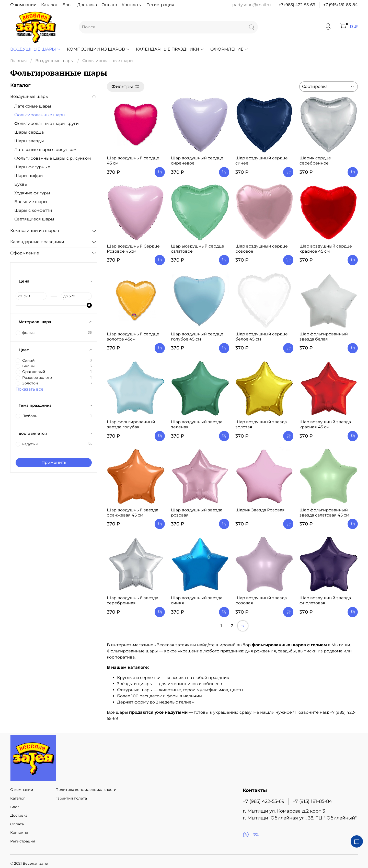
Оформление (229, 49)
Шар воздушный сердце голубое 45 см (197, 337)
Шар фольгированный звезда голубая (131, 424)
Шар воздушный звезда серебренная (133, 600)
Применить (54, 462)
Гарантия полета (71, 798)
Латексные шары (33, 106)
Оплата (109, 5)
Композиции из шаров (98, 49)
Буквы (21, 184)
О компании (23, 5)
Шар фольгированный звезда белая (324, 337)
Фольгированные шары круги (47, 124)
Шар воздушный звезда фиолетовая (325, 600)
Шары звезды (29, 141)
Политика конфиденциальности (86, 790)
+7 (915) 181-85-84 (341, 5)
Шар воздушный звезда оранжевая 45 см (133, 513)
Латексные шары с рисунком (45, 150)
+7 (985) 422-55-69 (297, 5)
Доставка (87, 5)
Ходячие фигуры (32, 193)
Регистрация (160, 5)
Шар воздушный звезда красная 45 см (325, 424)
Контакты (132, 5)
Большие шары (31, 202)
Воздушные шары (36, 49)
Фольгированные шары (40, 115)
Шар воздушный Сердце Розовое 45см (133, 249)
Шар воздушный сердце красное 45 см (326, 249)
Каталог (49, 5)
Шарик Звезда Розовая (260, 510)
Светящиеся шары (34, 219)
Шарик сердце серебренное (315, 161)
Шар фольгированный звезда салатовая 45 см (324, 513)
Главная (19, 61)
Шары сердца (29, 132)
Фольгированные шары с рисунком (53, 158)
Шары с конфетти (33, 210)
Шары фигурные (32, 167)
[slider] (89, 305)
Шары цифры (29, 176)
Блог (67, 5)
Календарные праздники (170, 49)
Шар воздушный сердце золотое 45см (133, 337)
